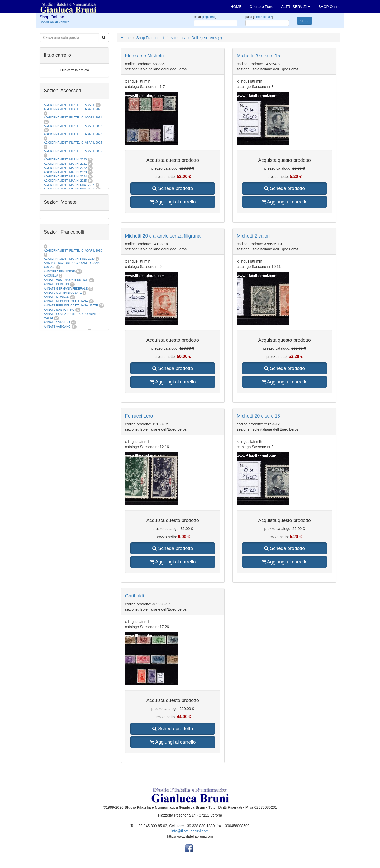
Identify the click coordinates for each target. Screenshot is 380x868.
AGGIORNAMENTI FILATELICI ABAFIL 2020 (73, 109)
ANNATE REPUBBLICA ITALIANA (66, 301)
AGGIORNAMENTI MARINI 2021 (65, 164)
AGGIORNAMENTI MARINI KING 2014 (69, 185)
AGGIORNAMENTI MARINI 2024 (65, 176)
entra (305, 21)
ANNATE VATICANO (57, 326)
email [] (205, 17)
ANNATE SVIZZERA (57, 322)
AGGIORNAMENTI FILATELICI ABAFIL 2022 (73, 126)
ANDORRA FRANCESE (59, 271)
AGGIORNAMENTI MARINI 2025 (65, 181)
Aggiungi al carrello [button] (173, 202)
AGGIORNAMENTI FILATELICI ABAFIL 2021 (73, 117)
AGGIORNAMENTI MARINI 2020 (65, 159)
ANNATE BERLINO (56, 284)
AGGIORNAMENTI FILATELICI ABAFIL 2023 (73, 134)
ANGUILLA (51, 276)
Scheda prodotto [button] (173, 188)
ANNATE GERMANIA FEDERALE (66, 288)
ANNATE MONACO (56, 297)
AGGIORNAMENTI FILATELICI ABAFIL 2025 (73, 151)
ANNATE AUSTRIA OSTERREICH (66, 280)
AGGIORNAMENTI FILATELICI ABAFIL (70, 105)
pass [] (259, 17)
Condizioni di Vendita (54, 22)
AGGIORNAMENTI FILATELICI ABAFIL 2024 (73, 143)
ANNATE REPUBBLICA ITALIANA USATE (71, 305)
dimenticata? (263, 17)
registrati (209, 17)
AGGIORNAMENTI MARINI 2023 (65, 172)
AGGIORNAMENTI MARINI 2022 (65, 168)
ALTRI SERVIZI (296, 7)
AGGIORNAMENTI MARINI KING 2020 (69, 259)
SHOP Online (329, 7)
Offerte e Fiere (262, 7)
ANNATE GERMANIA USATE (63, 293)
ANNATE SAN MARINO (59, 310)
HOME (236, 7)
